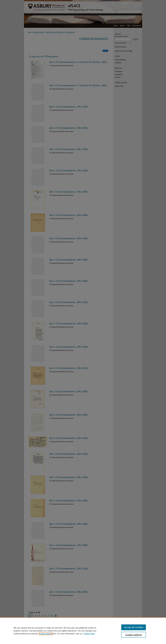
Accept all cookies (134, 627)
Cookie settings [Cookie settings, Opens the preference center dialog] (134, 635)
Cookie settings (46, 634)
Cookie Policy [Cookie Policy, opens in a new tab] (89, 634)
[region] (83, 631)
